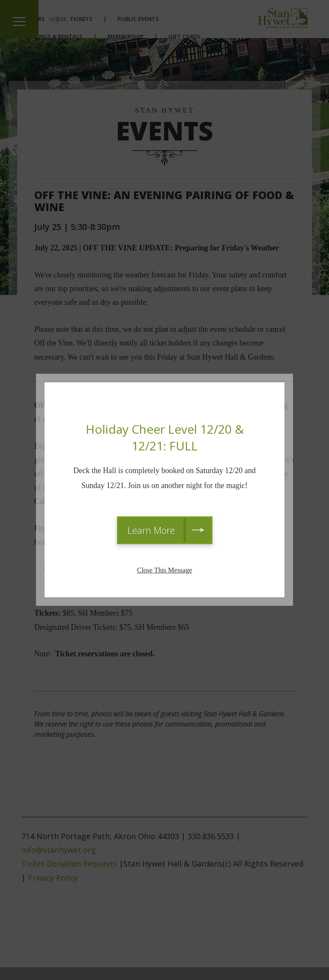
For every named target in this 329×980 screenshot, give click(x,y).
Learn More (151, 530)
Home (58, 19)
